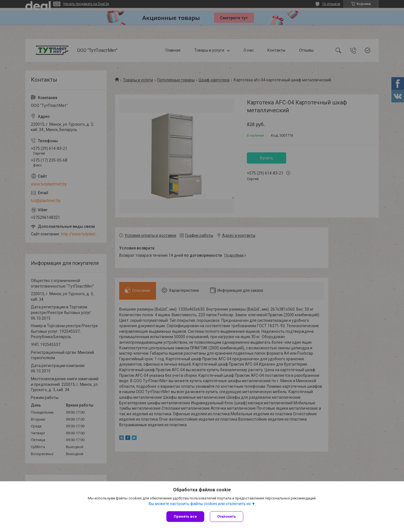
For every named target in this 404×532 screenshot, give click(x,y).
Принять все (185, 516)
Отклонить (227, 516)
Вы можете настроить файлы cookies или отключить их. (200, 504)
